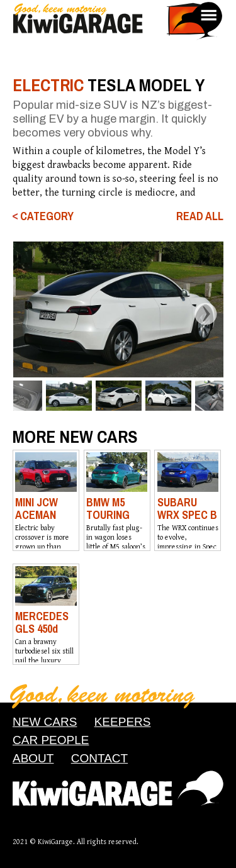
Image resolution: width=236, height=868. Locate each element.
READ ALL (200, 216)
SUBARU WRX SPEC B (187, 509)
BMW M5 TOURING (108, 509)
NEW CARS (45, 722)
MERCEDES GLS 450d (42, 622)
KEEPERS (123, 722)
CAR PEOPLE (51, 740)
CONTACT (99, 758)
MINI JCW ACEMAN (37, 509)
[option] (118, 309)
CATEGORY (47, 216)
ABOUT (33, 758)
